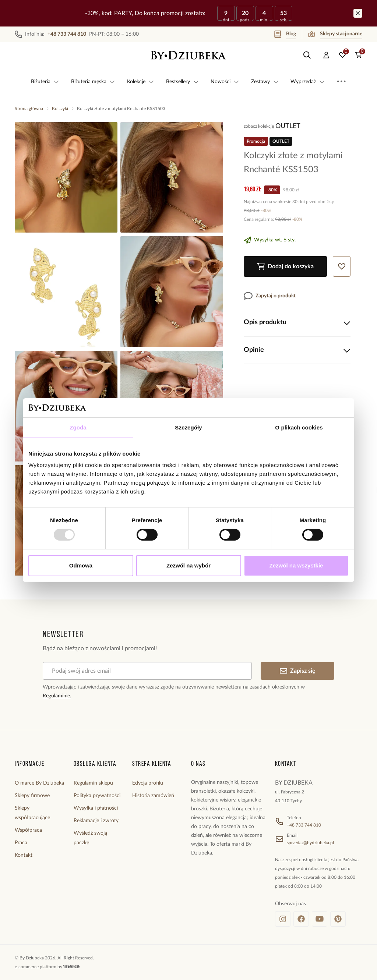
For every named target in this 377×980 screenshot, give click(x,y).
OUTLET (288, 126)
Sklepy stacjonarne (335, 34)
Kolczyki (60, 109)
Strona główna (29, 109)
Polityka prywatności (97, 796)
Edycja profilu (148, 783)
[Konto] (326, 55)
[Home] (188, 55)
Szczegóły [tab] (188, 427)
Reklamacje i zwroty (96, 821)
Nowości (225, 82)
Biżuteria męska (93, 82)
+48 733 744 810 (304, 825)
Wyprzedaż (308, 82)
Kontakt (24, 855)
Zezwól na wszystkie (296, 565)
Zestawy (265, 82)
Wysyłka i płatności (96, 808)
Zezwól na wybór (188, 565)
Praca (21, 843)
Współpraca (28, 830)
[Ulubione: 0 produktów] (342, 55)
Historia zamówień (153, 796)
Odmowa (81, 565)
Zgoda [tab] (78, 427)
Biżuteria (45, 82)
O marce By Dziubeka (39, 783)
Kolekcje (141, 82)
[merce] (71, 967)
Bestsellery (182, 82)
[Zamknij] (358, 13)
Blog (285, 34)
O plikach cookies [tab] (299, 427)
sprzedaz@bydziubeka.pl (310, 843)
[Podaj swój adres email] (147, 671)
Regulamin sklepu (93, 783)
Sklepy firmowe (32, 796)
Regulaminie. (57, 696)
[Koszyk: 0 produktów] (359, 55)
